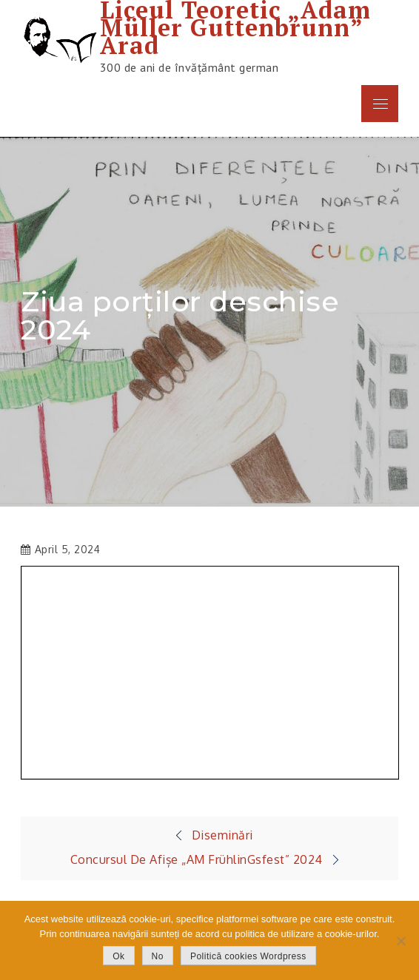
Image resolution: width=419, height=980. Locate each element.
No (158, 956)
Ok (118, 956)
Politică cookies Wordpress (248, 956)
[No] (400, 941)
